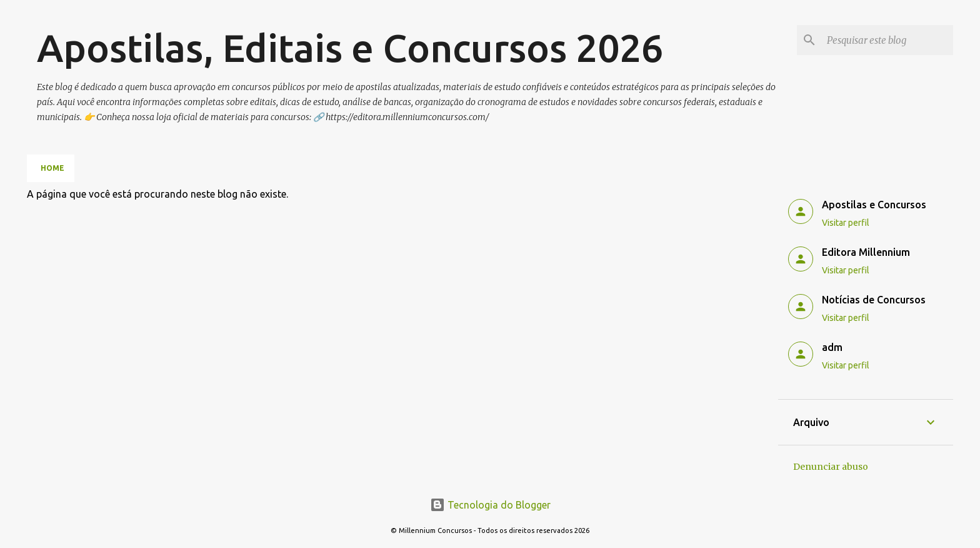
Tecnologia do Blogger (490, 505)
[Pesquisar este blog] (887, 40)
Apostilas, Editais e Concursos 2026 (350, 48)
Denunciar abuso (831, 467)
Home (52, 168)
